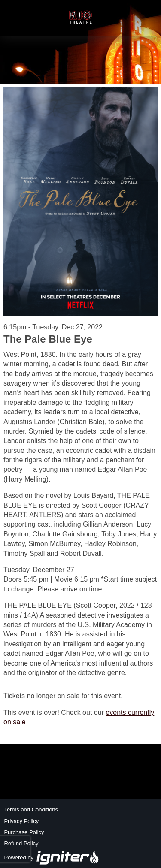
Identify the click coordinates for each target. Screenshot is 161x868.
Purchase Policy (24, 832)
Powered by (52, 857)
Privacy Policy (21, 821)
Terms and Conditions (31, 809)
